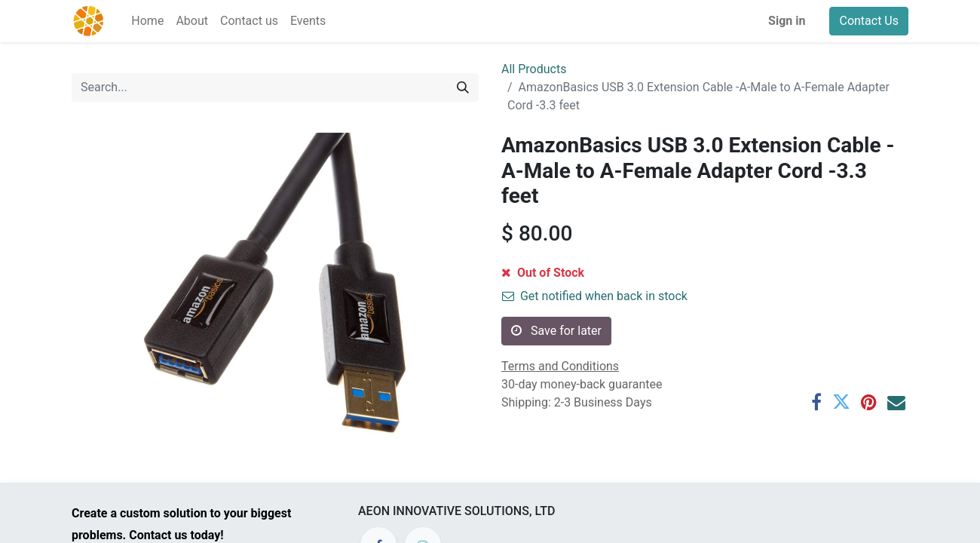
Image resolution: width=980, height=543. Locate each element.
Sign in (787, 21)
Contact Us (869, 21)
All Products (534, 69)
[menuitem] (147, 21)
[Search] (463, 87)
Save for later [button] (556, 331)
